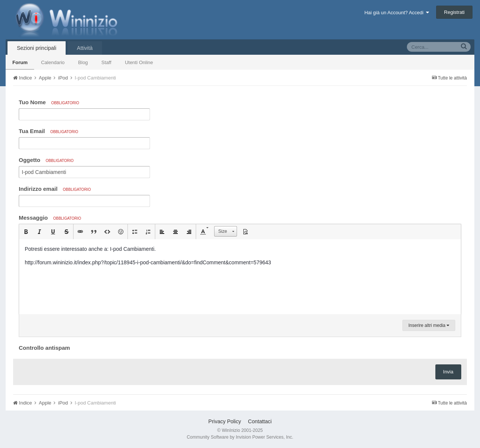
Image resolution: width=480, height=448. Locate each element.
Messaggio (50, 218)
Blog (83, 62)
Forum (20, 62)
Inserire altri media (429, 325)
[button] (26, 232)
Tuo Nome (49, 102)
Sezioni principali (37, 48)
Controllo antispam (44, 348)
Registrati (454, 12)
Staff (106, 62)
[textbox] (240, 277)
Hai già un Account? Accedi (397, 13)
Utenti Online (139, 62)
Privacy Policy (225, 421)
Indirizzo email (55, 189)
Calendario (53, 62)
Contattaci (260, 421)
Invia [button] (448, 372)
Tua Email (49, 131)
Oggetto (46, 160)
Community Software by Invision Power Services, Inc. (240, 437)
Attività (85, 48)
